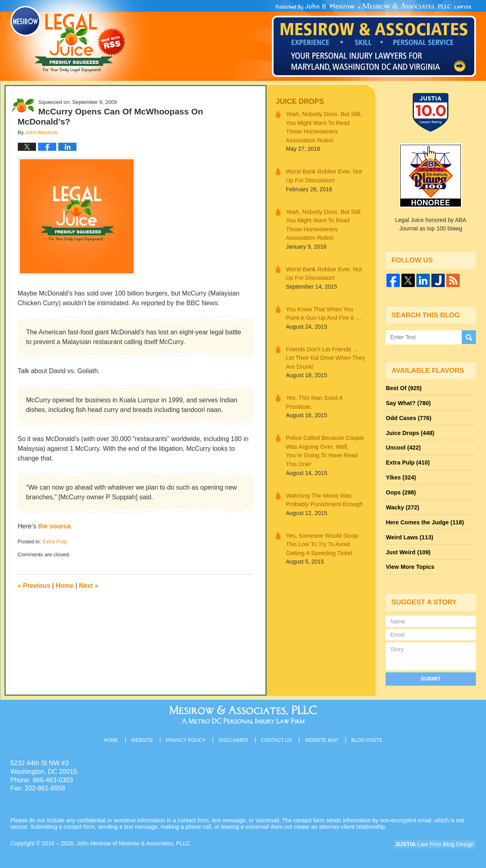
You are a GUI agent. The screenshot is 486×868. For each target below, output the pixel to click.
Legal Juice (68, 39)
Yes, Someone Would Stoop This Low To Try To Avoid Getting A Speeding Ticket (321, 530)
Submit (431, 673)
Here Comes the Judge (424, 519)
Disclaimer (234, 734)
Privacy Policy (187, 734)
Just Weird (407, 548)
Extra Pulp (55, 542)
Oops (400, 490)
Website (143, 734)
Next (89, 586)
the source (54, 526)
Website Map (322, 734)
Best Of (403, 388)
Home (65, 586)
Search (469, 337)
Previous (34, 586)
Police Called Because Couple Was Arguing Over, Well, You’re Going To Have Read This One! (325, 442)
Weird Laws (409, 533)
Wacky (402, 504)
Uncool (403, 446)
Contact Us (277, 734)
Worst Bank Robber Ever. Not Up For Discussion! (323, 175)
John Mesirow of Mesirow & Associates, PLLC (134, 838)
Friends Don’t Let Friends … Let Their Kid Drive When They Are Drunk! (324, 355)
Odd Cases (408, 417)
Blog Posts (367, 734)
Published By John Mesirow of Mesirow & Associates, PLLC (374, 40)
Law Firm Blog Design (437, 839)
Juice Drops (299, 101)
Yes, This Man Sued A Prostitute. (313, 398)
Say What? (407, 402)
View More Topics (409, 562)
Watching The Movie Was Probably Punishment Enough (323, 486)
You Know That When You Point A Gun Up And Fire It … (322, 311)
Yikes (400, 475)
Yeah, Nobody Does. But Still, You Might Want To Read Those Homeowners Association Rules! (325, 127)
